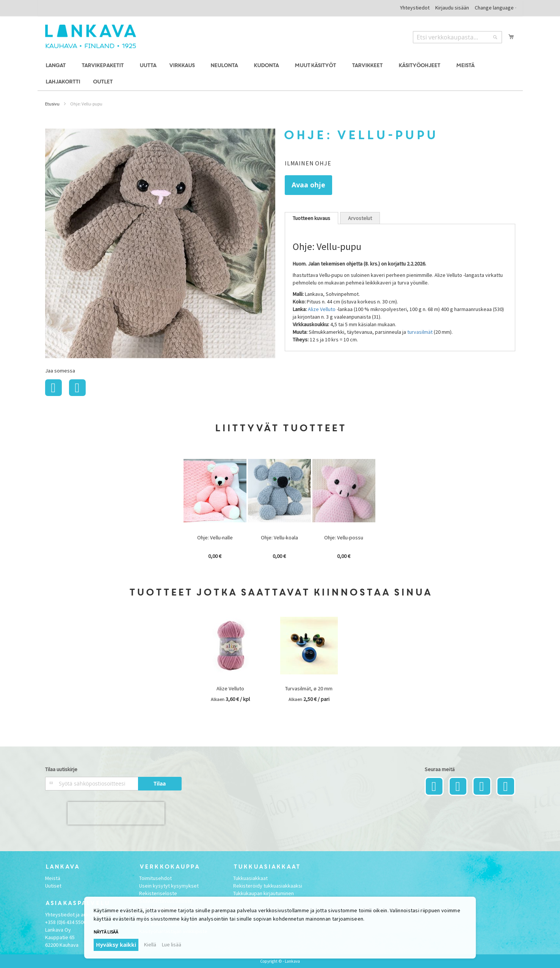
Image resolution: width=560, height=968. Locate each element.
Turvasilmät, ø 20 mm (309, 688)
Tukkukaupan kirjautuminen (264, 893)
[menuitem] (57, 66)
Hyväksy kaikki (116, 945)
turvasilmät (420, 332)
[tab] (311, 218)
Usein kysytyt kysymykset (169, 886)
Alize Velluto (322, 309)
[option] (216, 510)
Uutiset (53, 886)
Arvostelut (360, 218)
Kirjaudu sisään (452, 8)
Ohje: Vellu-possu (344, 537)
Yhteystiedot (415, 8)
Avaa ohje (308, 185)
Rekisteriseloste (158, 893)
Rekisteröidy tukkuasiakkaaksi (268, 886)
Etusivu (52, 104)
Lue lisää (172, 944)
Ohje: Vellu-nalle (215, 537)
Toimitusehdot (155, 878)
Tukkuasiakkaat (250, 878)
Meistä (53, 878)
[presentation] (116, 813)
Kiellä (150, 944)
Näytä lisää (106, 932)
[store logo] (91, 36)
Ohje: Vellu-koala (279, 537)
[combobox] (457, 37)
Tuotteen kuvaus (311, 218)
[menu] (280, 74)
